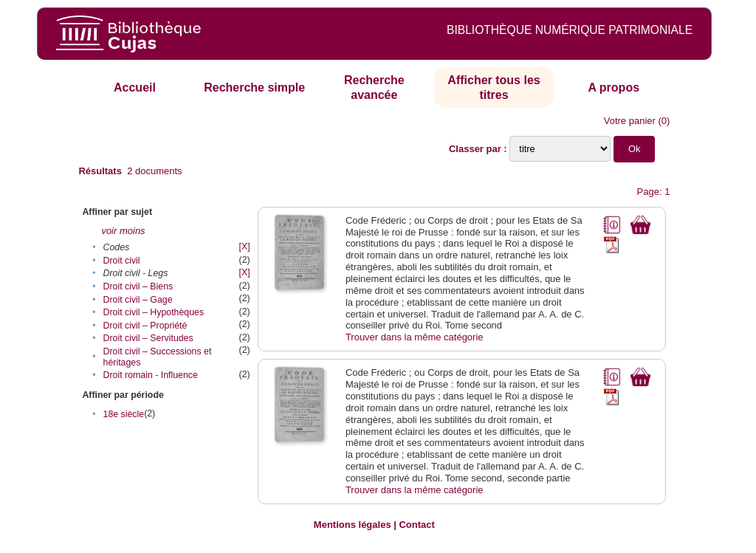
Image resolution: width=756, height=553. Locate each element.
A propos (614, 87)
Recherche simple (254, 87)
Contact (416, 525)
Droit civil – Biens (138, 286)
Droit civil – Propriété (145, 326)
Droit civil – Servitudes (148, 338)
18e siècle (124, 414)
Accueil (135, 87)
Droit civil (122, 261)
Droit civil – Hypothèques (154, 312)
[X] (245, 247)
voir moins (123, 231)
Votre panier (630, 121)
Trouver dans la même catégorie (415, 337)
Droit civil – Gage (138, 300)
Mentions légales (353, 525)
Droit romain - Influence (151, 375)
